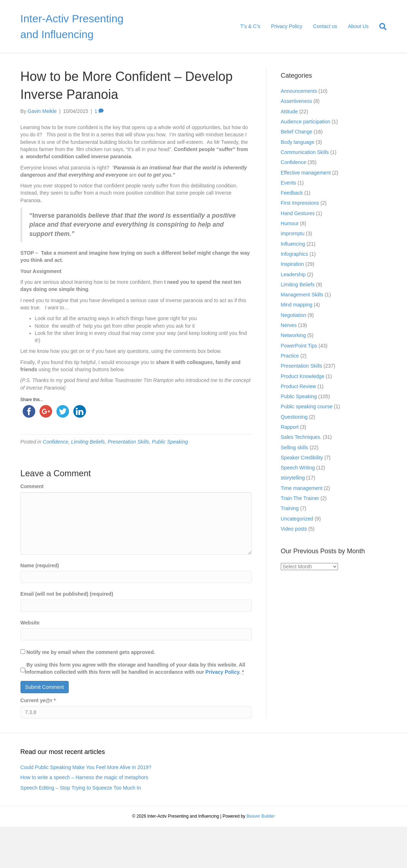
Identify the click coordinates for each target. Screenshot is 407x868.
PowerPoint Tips (299, 346)
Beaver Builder (261, 816)
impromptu (293, 233)
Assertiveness (296, 101)
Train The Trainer (300, 498)
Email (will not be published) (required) (67, 594)
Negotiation (294, 315)
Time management (302, 488)
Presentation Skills (128, 442)
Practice (290, 356)
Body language (298, 142)
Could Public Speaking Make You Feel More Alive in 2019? (86, 767)
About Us (358, 26)
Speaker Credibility (302, 458)
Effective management (306, 173)
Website (30, 623)
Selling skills (294, 447)
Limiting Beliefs (88, 442)
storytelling (293, 478)
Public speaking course (307, 406)
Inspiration (292, 264)
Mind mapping (297, 305)
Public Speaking (170, 442)
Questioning (294, 417)
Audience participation (306, 122)
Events (289, 183)
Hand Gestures (298, 213)
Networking (293, 335)
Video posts (294, 529)
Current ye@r (38, 700)
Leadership (293, 274)
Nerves (289, 325)
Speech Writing (298, 468)
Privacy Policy (287, 26)
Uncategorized (297, 519)
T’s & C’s (250, 26)
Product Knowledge (303, 376)
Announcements (299, 91)
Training (290, 508)
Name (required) (40, 565)
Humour (290, 223)
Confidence (56, 442)
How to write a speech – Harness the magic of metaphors (84, 777)
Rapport (290, 427)
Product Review (298, 386)
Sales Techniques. (301, 437)
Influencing (293, 244)
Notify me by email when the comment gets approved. (88, 652)
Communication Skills (305, 152)
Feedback (292, 193)
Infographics (294, 254)
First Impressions (300, 203)
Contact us (325, 26)
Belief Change (297, 132)
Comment (32, 486)
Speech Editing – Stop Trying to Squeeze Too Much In (81, 788)
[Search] (380, 27)
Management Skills (302, 295)
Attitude (289, 112)
